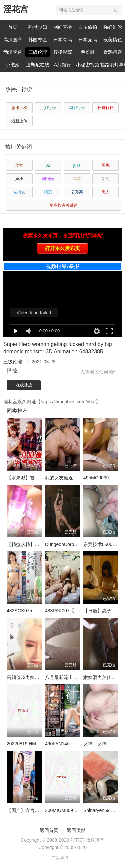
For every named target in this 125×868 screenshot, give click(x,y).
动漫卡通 (13, 52)
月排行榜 (48, 108)
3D (48, 165)
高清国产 (13, 40)
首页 (13, 27)
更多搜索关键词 (64, 205)
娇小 (19, 179)
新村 (106, 179)
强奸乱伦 (113, 27)
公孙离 (77, 192)
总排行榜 (19, 108)
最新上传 (19, 121)
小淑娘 (13, 65)
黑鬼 (106, 165)
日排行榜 (106, 108)
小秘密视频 (88, 65)
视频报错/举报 (62, 266)
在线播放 (24, 385)
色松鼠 (88, 52)
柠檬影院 (63, 52)
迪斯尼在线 (38, 65)
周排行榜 (77, 108)
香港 (77, 179)
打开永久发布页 (62, 248)
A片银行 (62, 65)
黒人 (106, 192)
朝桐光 (48, 179)
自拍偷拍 (88, 27)
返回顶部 (76, 830)
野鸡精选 (113, 52)
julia (77, 165)
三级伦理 (38, 52)
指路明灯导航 (112, 65)
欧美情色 (113, 40)
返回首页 (49, 830)
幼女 (19, 165)
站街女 (19, 192)
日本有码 (63, 40)
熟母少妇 (38, 27)
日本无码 (88, 40)
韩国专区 (38, 40)
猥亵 (48, 192)
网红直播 (63, 27)
